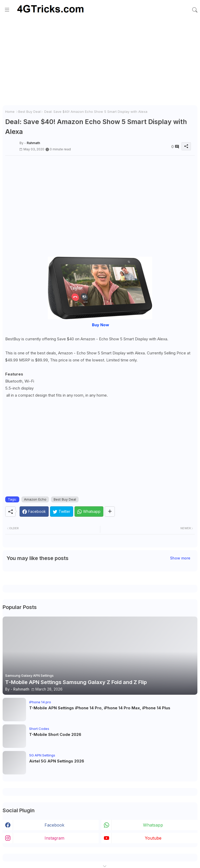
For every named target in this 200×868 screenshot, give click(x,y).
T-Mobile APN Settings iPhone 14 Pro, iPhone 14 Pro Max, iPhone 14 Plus (100, 708)
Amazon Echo (35, 499)
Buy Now (101, 325)
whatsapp (153, 825)
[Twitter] (62, 512)
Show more (180, 558)
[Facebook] (34, 512)
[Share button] (110, 512)
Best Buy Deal (29, 112)
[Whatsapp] (89, 512)
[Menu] (7, 10)
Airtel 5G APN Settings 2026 (57, 761)
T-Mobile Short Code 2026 (55, 735)
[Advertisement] (100, 64)
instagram (54, 838)
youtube (153, 838)
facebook (54, 825)
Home (10, 112)
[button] (195, 10)
